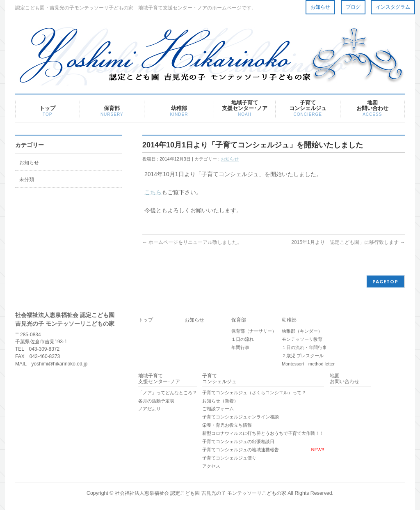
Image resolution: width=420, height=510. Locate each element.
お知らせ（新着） (220, 401)
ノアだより (150, 409)
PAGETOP (385, 281)
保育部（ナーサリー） (254, 331)
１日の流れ (243, 339)
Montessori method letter (308, 364)
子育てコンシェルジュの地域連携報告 (241, 450)
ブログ (353, 7)
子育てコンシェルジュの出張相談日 (238, 441)
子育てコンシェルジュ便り (229, 458)
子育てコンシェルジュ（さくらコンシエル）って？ (254, 393)
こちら (153, 192)
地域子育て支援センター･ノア (159, 379)
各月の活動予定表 (156, 401)
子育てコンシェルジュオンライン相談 (241, 417)
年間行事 (240, 347)
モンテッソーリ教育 (302, 339)
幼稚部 (289, 320)
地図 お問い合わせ (345, 379)
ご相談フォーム (218, 409)
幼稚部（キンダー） (302, 331)
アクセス (211, 466)
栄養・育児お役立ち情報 (227, 425)
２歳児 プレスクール (303, 356)
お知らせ (320, 7)
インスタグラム (393, 7)
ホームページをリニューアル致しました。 (192, 242)
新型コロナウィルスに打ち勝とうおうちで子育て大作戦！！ (263, 433)
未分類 (27, 179)
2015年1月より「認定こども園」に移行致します (348, 242)
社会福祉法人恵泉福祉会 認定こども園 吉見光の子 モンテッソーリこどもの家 (201, 493)
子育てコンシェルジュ (219, 379)
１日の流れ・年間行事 (304, 347)
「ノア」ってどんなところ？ (168, 393)
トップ (146, 320)
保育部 (239, 320)
